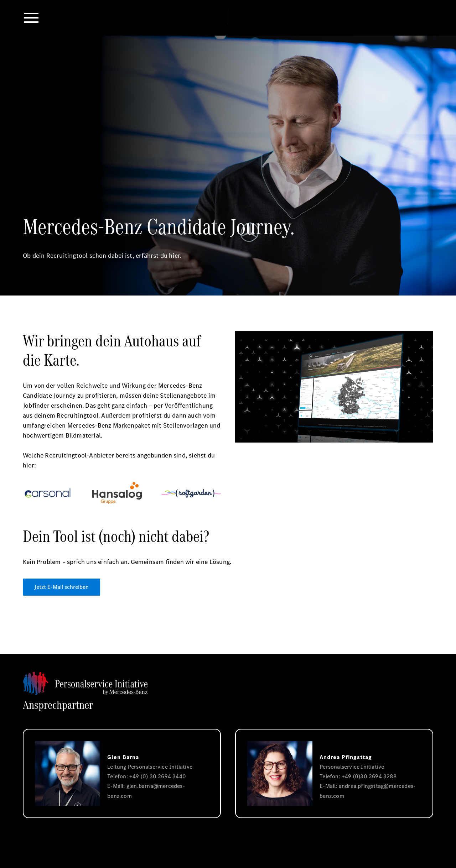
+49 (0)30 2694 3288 (369, 776)
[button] (31, 18)
